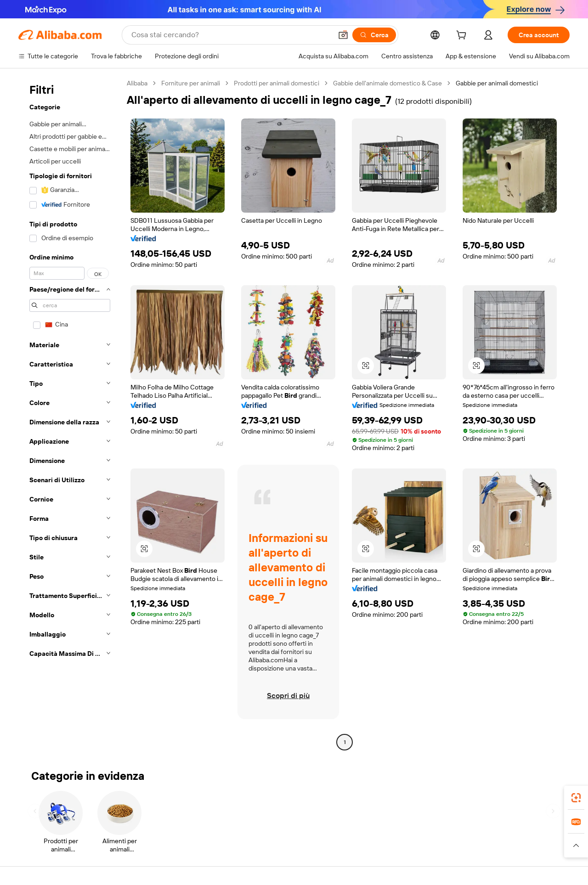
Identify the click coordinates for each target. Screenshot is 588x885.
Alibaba (137, 83)
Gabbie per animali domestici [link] (497, 83)
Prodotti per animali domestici (277, 83)
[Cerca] (374, 35)
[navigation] (70, 414)
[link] (576, 798)
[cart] (463, 36)
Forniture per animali (191, 83)
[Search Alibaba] (231, 35)
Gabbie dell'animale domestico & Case (387, 83)
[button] (343, 35)
